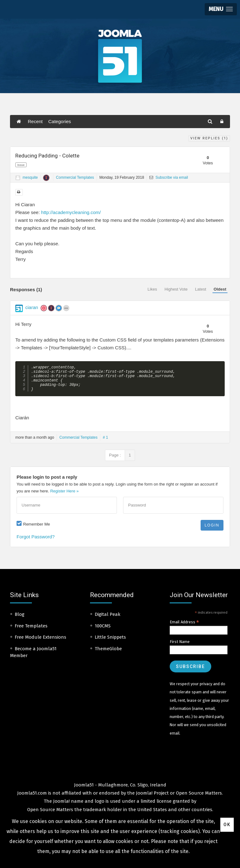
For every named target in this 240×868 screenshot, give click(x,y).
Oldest (220, 289)
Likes (152, 289)
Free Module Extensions (40, 642)
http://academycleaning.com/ (71, 212)
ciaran (32, 307)
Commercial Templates (75, 177)
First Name (180, 647)
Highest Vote (176, 289)
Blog (20, 620)
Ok (227, 825)
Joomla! (61, 806)
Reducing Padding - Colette (47, 156)
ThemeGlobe (108, 654)
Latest (200, 289)
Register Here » (65, 496)
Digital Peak (107, 620)
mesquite (30, 177)
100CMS (103, 631)
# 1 (105, 443)
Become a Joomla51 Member (33, 658)
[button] (221, 9)
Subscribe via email (169, 177)
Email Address (184, 627)
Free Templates (31, 631)
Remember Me (37, 529)
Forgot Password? (36, 542)
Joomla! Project (152, 798)
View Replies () (209, 138)
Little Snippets (110, 642)
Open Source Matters (199, 798)
